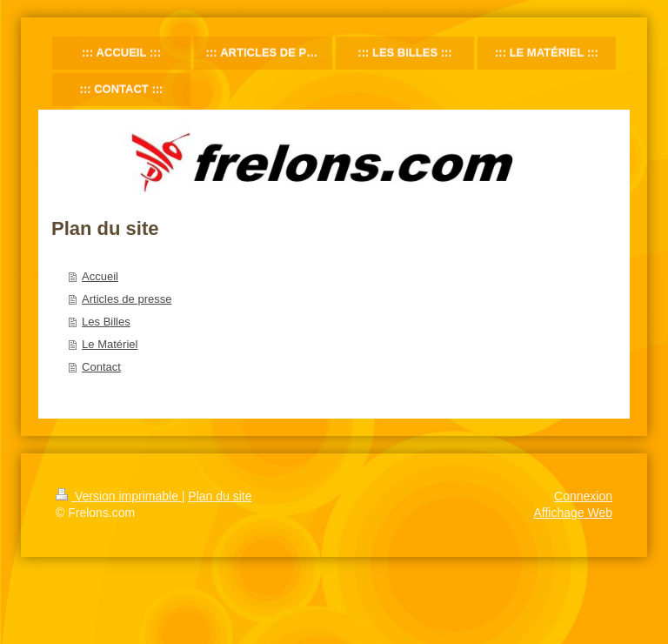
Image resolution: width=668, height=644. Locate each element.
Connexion (583, 496)
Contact (101, 367)
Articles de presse (127, 299)
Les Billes (106, 322)
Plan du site (220, 496)
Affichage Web (573, 513)
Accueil (100, 276)
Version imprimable (119, 496)
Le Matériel (110, 344)
